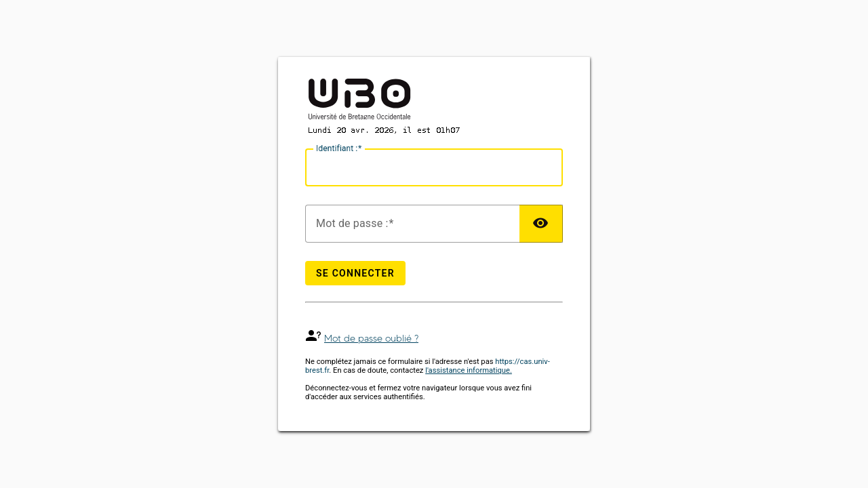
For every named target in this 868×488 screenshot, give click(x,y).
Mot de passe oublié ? (371, 339)
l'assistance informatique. (469, 370)
